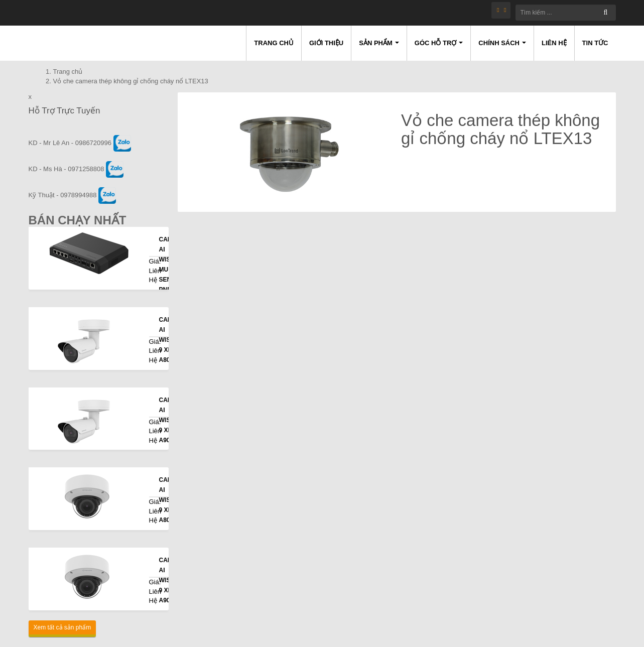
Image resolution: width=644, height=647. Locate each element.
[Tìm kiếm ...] (566, 13)
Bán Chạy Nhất (78, 220)
